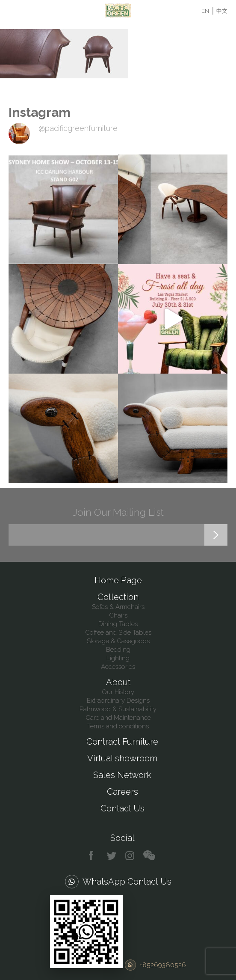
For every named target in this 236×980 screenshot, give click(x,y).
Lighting (118, 658)
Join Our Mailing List (118, 512)
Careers (122, 792)
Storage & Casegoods (118, 641)
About (118, 682)
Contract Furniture (122, 742)
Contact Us (122, 808)
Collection (118, 597)
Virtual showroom (122, 758)
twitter (112, 856)
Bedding (118, 650)
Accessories (118, 667)
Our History (118, 692)
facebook (94, 856)
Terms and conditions (118, 726)
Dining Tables (118, 624)
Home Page (118, 580)
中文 (222, 11)
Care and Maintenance (118, 718)
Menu (14, 11)
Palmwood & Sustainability (118, 709)
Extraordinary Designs (118, 701)
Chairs (118, 615)
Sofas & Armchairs (118, 607)
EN (205, 11)
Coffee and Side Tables (118, 633)
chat (149, 856)
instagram (130, 856)
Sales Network (122, 775)
